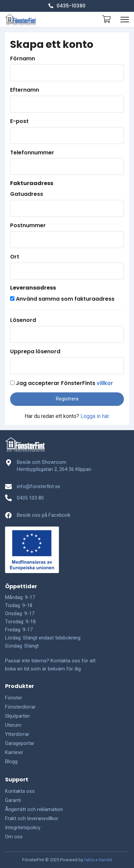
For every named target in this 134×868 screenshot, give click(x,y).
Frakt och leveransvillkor (32, 818)
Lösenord (23, 320)
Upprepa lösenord (35, 352)
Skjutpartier (18, 716)
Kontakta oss (20, 791)
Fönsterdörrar (20, 707)
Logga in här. (95, 416)
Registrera (67, 399)
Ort (15, 257)
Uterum (13, 725)
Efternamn (25, 90)
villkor (105, 383)
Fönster (14, 698)
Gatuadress (27, 194)
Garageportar (20, 743)
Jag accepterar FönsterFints (64, 383)
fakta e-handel (98, 860)
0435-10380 (67, 6)
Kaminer (14, 752)
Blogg (11, 761)
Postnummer (28, 226)
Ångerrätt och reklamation (34, 809)
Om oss (14, 837)
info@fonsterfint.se (39, 486)
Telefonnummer (32, 153)
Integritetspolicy (23, 828)
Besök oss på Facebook (44, 515)
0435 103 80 (30, 498)
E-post (19, 121)
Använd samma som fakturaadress (65, 299)
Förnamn (23, 59)
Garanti (13, 800)
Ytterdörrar (17, 734)
